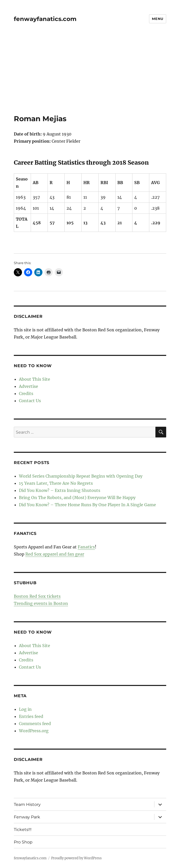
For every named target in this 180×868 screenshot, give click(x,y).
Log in (25, 709)
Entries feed (31, 716)
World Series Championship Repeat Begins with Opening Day (81, 476)
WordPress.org (34, 731)
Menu (157, 19)
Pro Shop (23, 842)
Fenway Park (27, 817)
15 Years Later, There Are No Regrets (56, 483)
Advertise (29, 386)
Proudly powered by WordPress (76, 858)
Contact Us (30, 401)
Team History (27, 804)
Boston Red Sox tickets (37, 596)
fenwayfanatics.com (45, 19)
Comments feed (35, 724)
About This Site (35, 379)
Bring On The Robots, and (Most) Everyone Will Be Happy (77, 498)
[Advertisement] (91, 76)
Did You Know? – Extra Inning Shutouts (60, 490)
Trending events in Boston (41, 603)
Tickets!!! (23, 830)
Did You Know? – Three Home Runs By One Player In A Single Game (87, 505)
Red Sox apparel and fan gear (55, 554)
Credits (26, 393)
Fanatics (86, 547)
